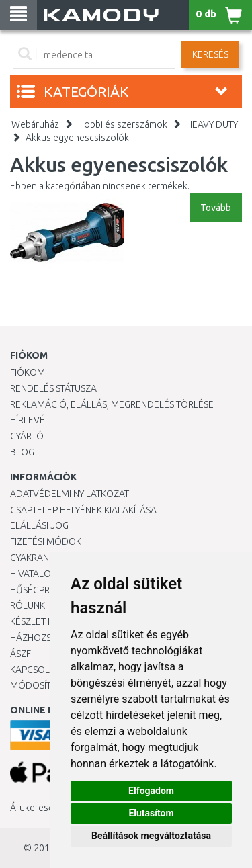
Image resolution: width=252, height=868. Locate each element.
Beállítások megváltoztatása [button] (151, 836)
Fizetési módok (46, 541)
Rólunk (28, 605)
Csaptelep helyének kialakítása (83, 510)
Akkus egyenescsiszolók (77, 138)
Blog (22, 452)
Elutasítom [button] (151, 813)
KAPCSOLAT (35, 670)
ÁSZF (20, 654)
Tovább (216, 208)
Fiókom (28, 372)
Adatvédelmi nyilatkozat (70, 494)
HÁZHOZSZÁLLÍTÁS (49, 638)
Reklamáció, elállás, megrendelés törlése (112, 404)
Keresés (210, 54)
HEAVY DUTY (212, 124)
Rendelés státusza (53, 388)
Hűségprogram (46, 590)
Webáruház (35, 124)
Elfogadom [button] (151, 791)
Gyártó (27, 436)
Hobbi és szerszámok (123, 124)
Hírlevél (30, 420)
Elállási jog (39, 525)
